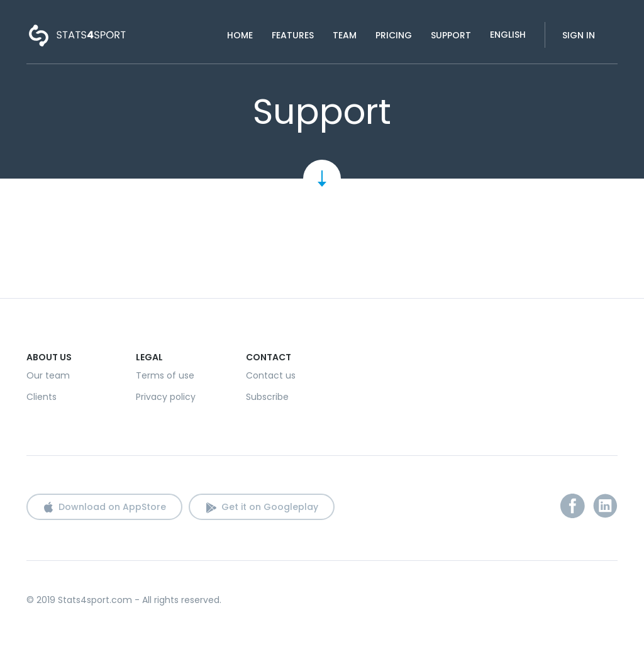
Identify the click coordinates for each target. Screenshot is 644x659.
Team (345, 35)
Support (451, 35)
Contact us (271, 375)
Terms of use (165, 375)
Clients (42, 397)
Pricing (394, 35)
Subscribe (267, 397)
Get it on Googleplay (270, 507)
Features (293, 35)
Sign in (579, 35)
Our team (48, 375)
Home (240, 35)
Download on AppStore (112, 507)
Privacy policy (166, 397)
